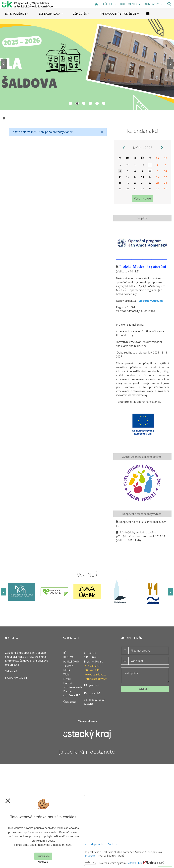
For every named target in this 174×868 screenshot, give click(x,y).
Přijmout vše (43, 856)
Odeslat (145, 689)
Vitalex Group (87, 856)
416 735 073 (92, 666)
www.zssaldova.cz (96, 674)
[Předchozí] (3, 592)
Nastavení (43, 862)
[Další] (171, 592)
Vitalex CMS (135, 863)
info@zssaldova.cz (96, 679)
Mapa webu (98, 844)
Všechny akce (142, 199)
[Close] (102, 132)
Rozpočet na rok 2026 (133, 522)
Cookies (113, 844)
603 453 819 (92, 670)
